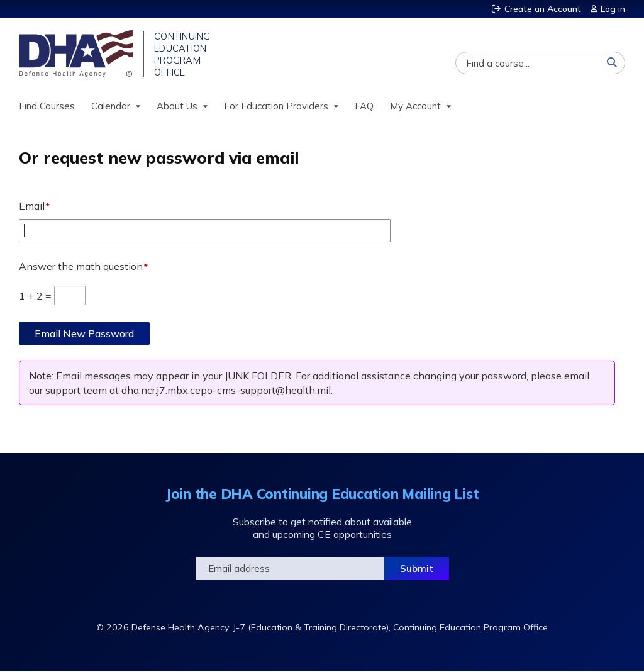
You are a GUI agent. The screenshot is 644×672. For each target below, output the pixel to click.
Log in (613, 9)
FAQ (364, 106)
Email (32, 206)
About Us (177, 106)
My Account (415, 106)
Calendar (111, 106)
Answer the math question (81, 266)
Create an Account (543, 9)
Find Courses (47, 106)
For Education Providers (276, 106)
